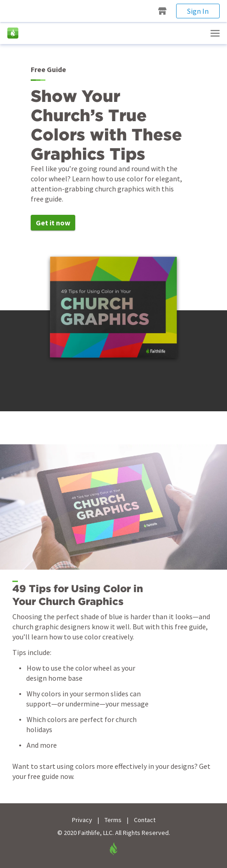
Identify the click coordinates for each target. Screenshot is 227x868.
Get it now (53, 223)
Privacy (82, 820)
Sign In (198, 11)
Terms (113, 820)
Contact (145, 820)
